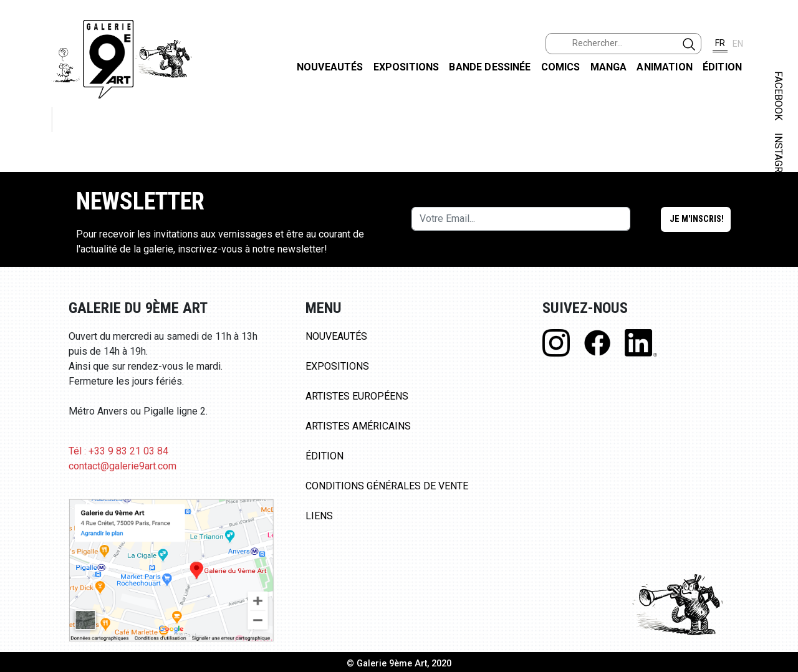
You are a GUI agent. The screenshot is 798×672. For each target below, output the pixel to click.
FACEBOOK (778, 96)
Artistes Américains (358, 426)
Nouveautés (330, 67)
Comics (561, 67)
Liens (319, 516)
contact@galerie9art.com (123, 466)
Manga (609, 67)
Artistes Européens (357, 396)
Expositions (406, 67)
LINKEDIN (778, 222)
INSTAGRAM (778, 160)
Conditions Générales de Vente (387, 486)
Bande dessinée (490, 67)
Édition (722, 67)
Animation (664, 67)
